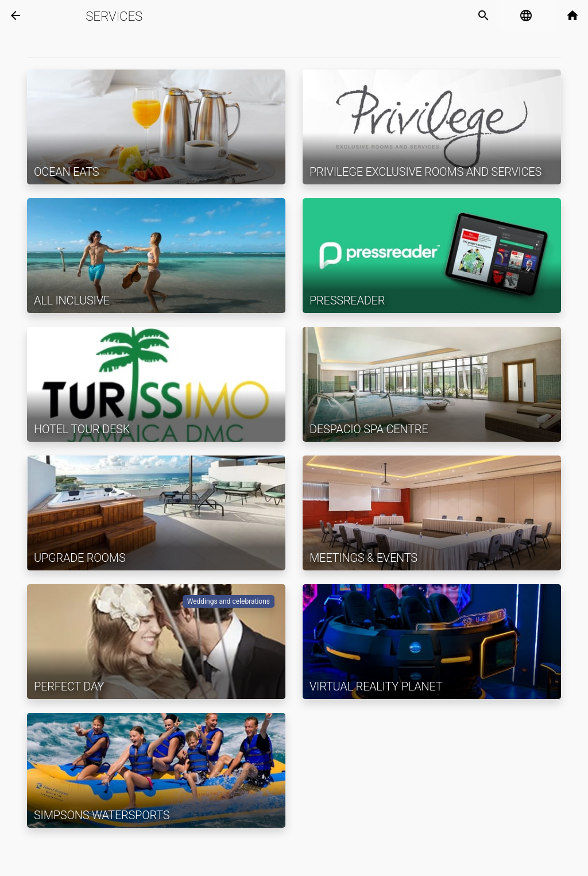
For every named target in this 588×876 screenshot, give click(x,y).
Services (114, 16)
